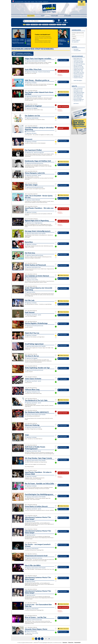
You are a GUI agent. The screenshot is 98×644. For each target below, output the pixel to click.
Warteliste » (60, 74)
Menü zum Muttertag (78, 65)
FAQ (26, 2)
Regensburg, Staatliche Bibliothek (33, 200)
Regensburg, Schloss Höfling (32, 280)
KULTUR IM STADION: (30, 132)
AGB (29, 2)
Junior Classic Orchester (78, 61)
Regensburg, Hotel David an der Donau (34, 558)
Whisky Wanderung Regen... (79, 93)
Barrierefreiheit (77, 643)
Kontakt (40, 2)
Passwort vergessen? (76, 40)
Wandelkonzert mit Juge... (79, 67)
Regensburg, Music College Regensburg (34, 223)
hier (50, 42)
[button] (74, 38)
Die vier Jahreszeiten (78, 98)
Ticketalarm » (60, 76)
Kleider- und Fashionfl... (78, 88)
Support (32, 2)
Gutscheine (68, 16)
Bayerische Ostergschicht (79, 99)
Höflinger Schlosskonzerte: (31, 278)
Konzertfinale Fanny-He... (79, 94)
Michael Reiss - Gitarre (18, 40)
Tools (36, 2)
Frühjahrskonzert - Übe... (78, 71)
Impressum (46, 2)
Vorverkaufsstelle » (77, 51)
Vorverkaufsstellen (19, 2)
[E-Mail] (78, 34)
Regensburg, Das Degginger (32, 108)
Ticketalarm (54, 16)
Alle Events (31, 16)
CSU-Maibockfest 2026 (78, 63)
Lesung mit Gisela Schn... (79, 75)
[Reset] (53, 21)
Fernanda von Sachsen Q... (79, 74)
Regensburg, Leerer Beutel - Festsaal (34, 451)
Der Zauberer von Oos (78, 90)
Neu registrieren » (75, 42)
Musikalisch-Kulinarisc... (78, 78)
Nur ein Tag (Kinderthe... (78, 95)
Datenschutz (71, 643)
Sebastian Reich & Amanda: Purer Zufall (61, 41)
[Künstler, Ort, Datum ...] (39, 21)
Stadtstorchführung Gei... (79, 69)
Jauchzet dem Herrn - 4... (79, 101)
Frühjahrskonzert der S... (78, 60)
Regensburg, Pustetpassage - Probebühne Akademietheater (38, 72)
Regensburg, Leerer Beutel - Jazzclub (34, 96)
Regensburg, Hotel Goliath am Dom (34, 267)
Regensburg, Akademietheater (32, 118)
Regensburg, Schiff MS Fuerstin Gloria (34, 620)
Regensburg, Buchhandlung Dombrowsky (35, 163)
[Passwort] (78, 36)
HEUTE (43, 16)
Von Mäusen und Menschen (79, 64)
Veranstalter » (76, 49)
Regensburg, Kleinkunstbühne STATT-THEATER (36, 61)
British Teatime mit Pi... (78, 59)
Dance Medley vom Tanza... (79, 72)
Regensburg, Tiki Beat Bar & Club (33, 392)
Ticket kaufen (62, 60)
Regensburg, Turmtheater (31, 83)
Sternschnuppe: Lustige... (79, 97)
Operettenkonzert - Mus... (79, 76)
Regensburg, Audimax (31, 292)
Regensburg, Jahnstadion (31, 133)
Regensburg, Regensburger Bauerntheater (35, 255)
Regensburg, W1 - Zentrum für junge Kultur (35, 153)
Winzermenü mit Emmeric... (79, 68)
